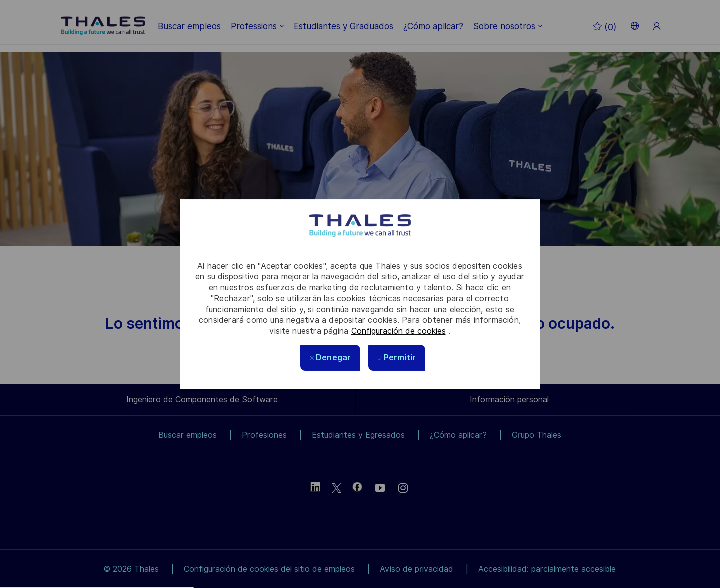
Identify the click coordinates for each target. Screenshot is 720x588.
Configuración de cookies (399, 331)
